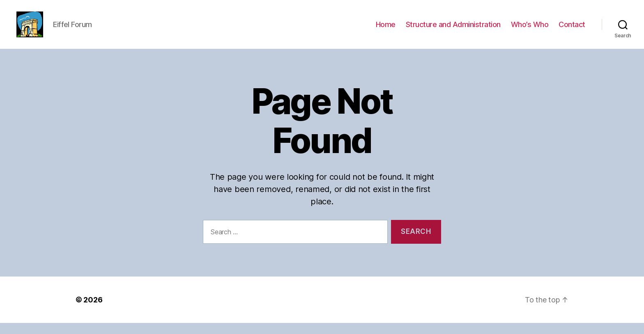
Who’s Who (530, 30)
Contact (572, 30)
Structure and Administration (453, 30)
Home (386, 30)
